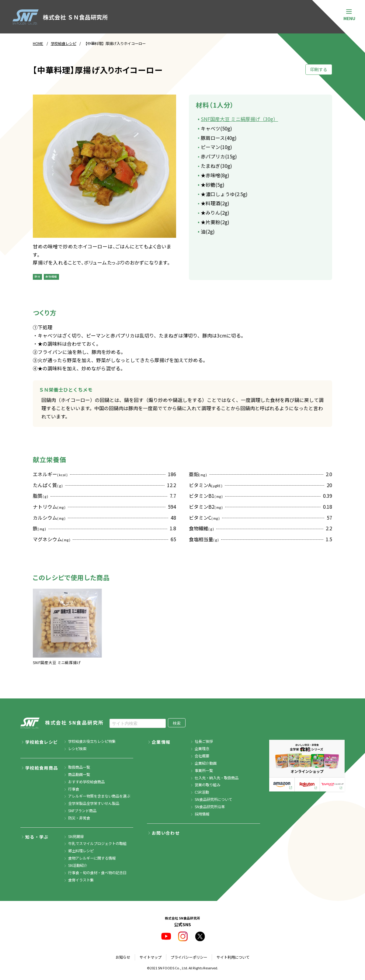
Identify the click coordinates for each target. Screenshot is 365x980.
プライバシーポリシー (189, 957)
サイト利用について (233, 957)
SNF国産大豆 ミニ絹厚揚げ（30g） (239, 119)
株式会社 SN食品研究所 (62, 723)
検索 (177, 723)
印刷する (319, 69)
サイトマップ (151, 957)
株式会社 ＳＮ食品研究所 (60, 17)
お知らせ (123, 957)
